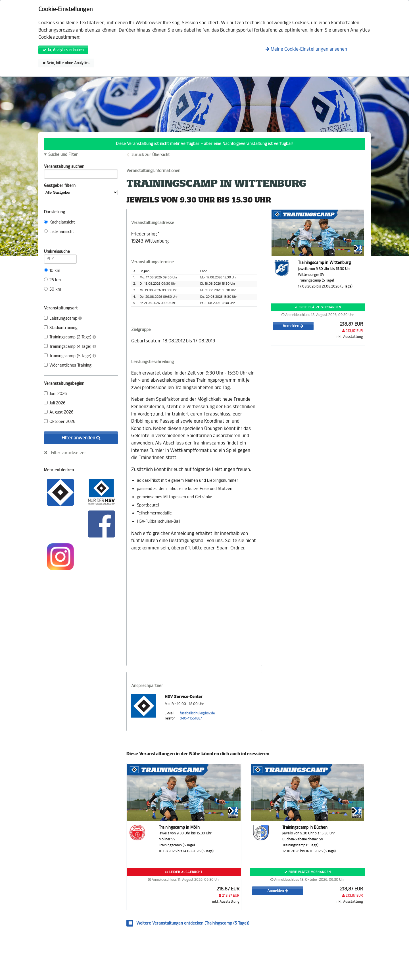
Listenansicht (59, 232)
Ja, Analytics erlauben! (63, 50)
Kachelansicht (60, 222)
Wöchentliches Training (68, 365)
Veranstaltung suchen (81, 168)
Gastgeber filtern (81, 189)
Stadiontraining (61, 328)
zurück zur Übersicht (151, 155)
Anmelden (293, 326)
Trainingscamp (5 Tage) (70, 356)
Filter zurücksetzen (69, 453)
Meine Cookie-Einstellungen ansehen (306, 49)
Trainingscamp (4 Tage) (70, 347)
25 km (52, 280)
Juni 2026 (55, 394)
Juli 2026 (55, 403)
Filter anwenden (81, 438)
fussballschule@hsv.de (197, 713)
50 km (53, 289)
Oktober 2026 (60, 422)
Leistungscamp (63, 318)
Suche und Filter (63, 155)
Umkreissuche (60, 253)
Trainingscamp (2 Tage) (70, 337)
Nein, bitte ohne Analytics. (66, 63)
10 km (52, 271)
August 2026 (59, 412)
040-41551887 (191, 718)
